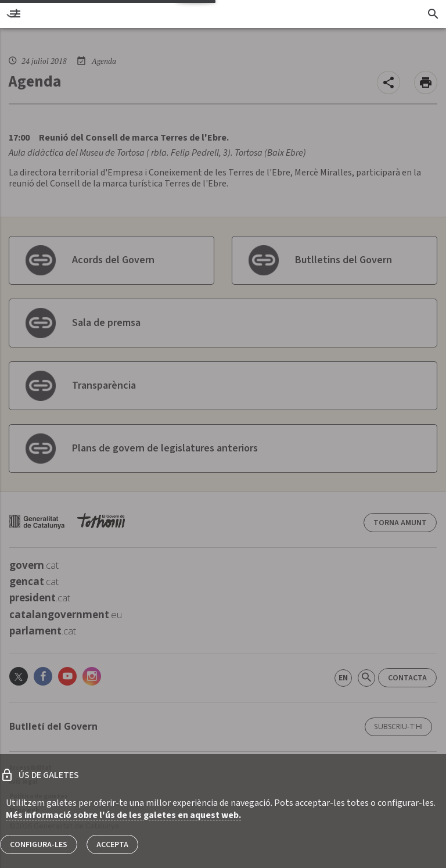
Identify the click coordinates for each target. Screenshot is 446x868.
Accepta (112, 845)
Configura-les (39, 845)
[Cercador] (433, 14)
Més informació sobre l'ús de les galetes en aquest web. (123, 815)
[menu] (15, 14)
